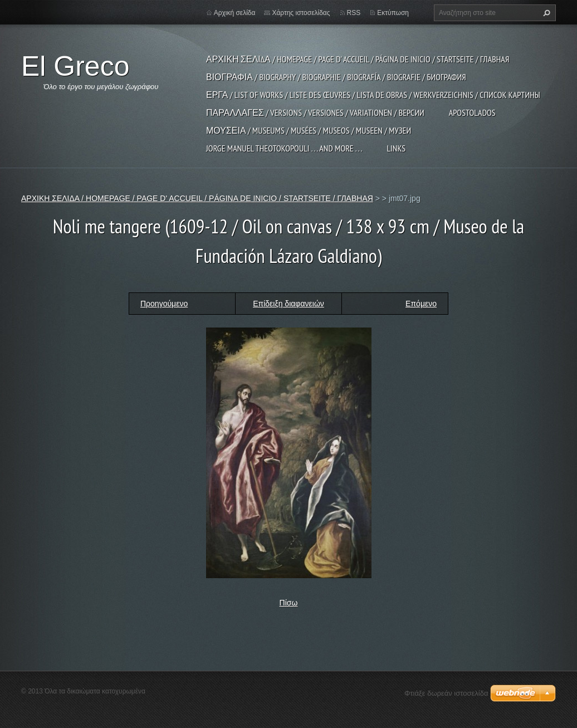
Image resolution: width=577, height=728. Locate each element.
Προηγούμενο (164, 304)
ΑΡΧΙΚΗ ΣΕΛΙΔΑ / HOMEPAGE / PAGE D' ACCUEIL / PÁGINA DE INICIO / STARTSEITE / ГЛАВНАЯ (358, 59)
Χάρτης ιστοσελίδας (301, 13)
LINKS (396, 148)
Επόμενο (421, 304)
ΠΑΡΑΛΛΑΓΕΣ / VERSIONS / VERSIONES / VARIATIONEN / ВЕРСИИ (315, 113)
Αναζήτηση (545, 13)
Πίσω (289, 603)
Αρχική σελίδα (235, 13)
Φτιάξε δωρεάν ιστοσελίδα (446, 693)
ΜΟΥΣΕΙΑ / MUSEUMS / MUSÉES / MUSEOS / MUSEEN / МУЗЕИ (309, 130)
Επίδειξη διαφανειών (288, 304)
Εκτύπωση (393, 13)
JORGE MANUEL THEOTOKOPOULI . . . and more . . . (284, 148)
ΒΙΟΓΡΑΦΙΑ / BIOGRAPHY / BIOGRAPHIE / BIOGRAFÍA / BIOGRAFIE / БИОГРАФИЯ (336, 77)
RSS (354, 13)
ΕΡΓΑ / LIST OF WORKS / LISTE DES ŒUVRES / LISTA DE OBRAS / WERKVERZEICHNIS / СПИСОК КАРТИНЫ (373, 95)
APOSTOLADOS (472, 113)
